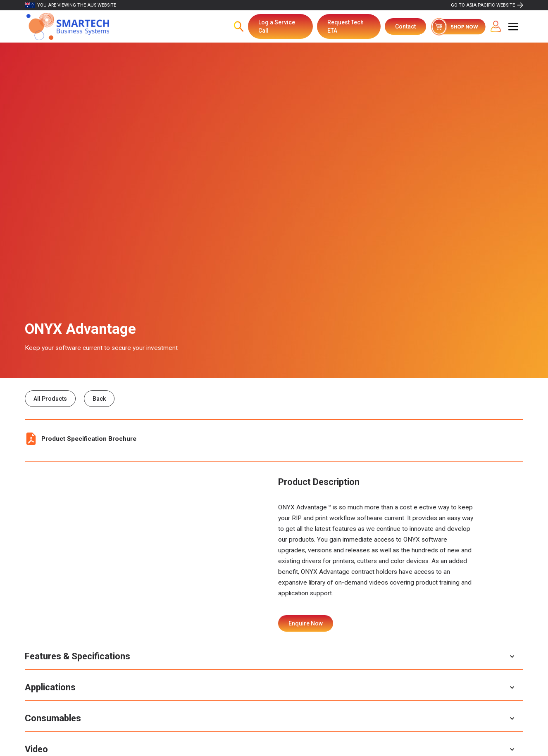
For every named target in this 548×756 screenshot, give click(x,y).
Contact (405, 26)
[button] (513, 26)
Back (99, 399)
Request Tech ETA (345, 26)
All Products (50, 399)
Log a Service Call (277, 26)
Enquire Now (306, 623)
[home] (68, 27)
